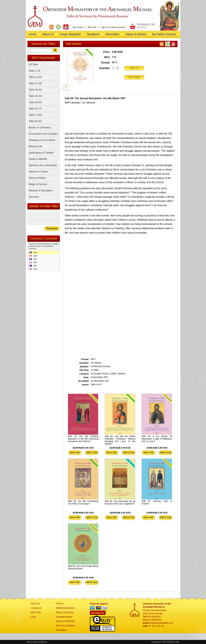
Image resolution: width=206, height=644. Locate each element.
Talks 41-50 (35, 96)
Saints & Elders (37, 178)
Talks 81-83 (35, 121)
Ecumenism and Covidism (43, 134)
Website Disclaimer (65, 608)
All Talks (33, 64)
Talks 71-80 (35, 115)
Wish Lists (92, 27)
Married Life (35, 146)
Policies (60, 604)
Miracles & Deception (41, 190)
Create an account (118, 27)
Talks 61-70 (35, 109)
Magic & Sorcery (38, 184)
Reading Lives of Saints (42, 140)
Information (61, 630)
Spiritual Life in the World (43, 165)
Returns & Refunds (65, 621)
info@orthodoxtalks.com (161, 623)
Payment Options (99, 604)
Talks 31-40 (35, 90)
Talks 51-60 (35, 102)
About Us (35, 604)
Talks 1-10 (35, 71)
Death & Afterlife (38, 159)
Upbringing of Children (41, 153)
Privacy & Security (65, 612)
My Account (78, 27)
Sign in (104, 27)
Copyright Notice (64, 617)
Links (33, 617)
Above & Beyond (40, 642)
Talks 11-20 (35, 77)
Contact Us (36, 608)
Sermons (34, 197)
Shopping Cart (146, 26)
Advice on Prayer (38, 172)
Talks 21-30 (35, 83)
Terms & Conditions (65, 626)
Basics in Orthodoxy (40, 127)
